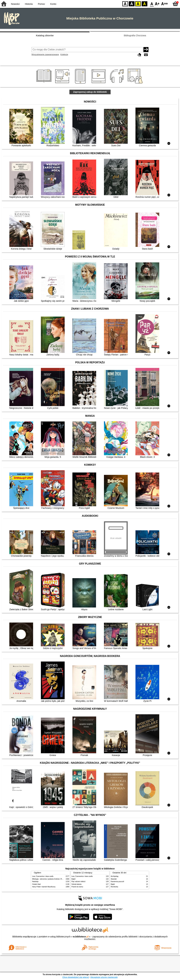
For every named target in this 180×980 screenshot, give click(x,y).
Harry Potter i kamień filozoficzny (44, 887)
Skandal (114, 879)
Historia (29, 4)
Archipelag (115, 876)
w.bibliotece (81, 937)
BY (144, 4)
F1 (157, 4)
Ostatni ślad (36, 884)
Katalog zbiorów (45, 35)
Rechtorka (114, 887)
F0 (152, 4)
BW (132, 4)
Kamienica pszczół (117, 882)
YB (138, 4)
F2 (165, 4)
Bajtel (73, 879)
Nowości (15, 4)
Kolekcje (64, 54)
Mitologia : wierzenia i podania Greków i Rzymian (50, 879)
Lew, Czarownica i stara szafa (43, 876)
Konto (53, 4)
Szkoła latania (76, 884)
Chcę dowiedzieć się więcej (76, 977)
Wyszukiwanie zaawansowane (45, 54)
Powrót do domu (77, 887)
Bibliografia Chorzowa (135, 35)
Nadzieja (35, 882)
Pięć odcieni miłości (78, 882)
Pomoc (41, 4)
